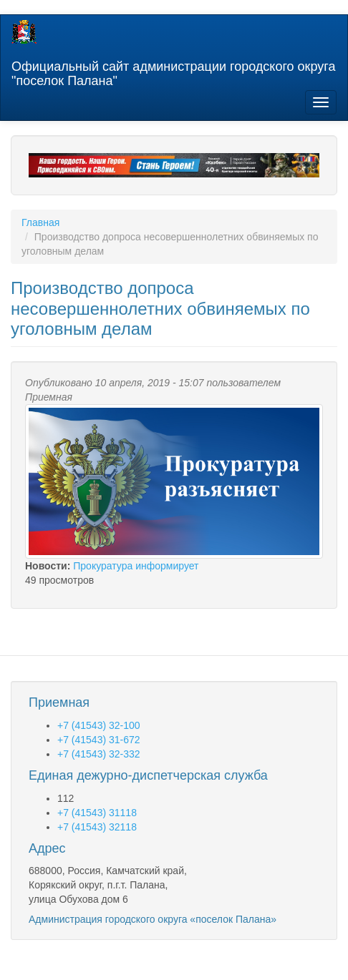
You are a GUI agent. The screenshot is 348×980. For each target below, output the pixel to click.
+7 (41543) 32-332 (99, 754)
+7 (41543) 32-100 (99, 725)
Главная (40, 222)
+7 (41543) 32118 (97, 827)
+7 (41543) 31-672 (99, 740)
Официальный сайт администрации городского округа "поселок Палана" (173, 72)
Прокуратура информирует (136, 566)
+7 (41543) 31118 (97, 813)
